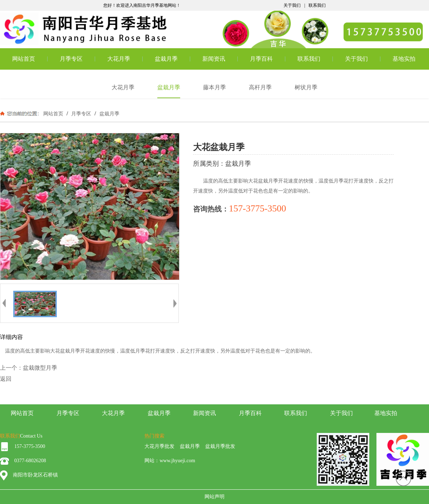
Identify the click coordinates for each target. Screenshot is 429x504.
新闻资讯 (214, 59)
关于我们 (292, 5)
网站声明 (214, 497)
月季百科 (261, 59)
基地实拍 (404, 59)
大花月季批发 (159, 446)
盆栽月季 (166, 59)
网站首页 (24, 59)
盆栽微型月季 (40, 368)
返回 (6, 379)
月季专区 (71, 59)
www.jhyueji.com (177, 461)
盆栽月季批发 (220, 446)
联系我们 (317, 5)
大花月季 (119, 59)
